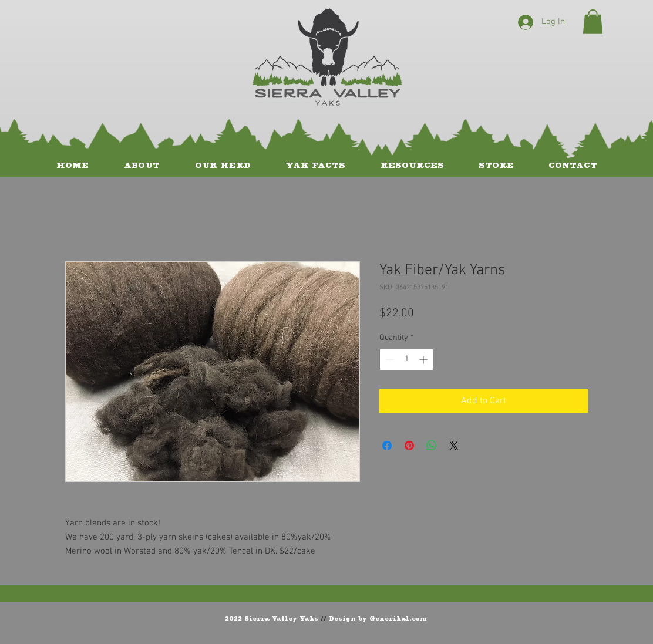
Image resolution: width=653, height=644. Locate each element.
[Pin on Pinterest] (409, 446)
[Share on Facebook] (387, 446)
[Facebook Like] (570, 618)
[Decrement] (388, 360)
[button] (593, 22)
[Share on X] (454, 446)
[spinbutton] (406, 360)
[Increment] (424, 360)
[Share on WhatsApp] (432, 446)
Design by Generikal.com (378, 618)
